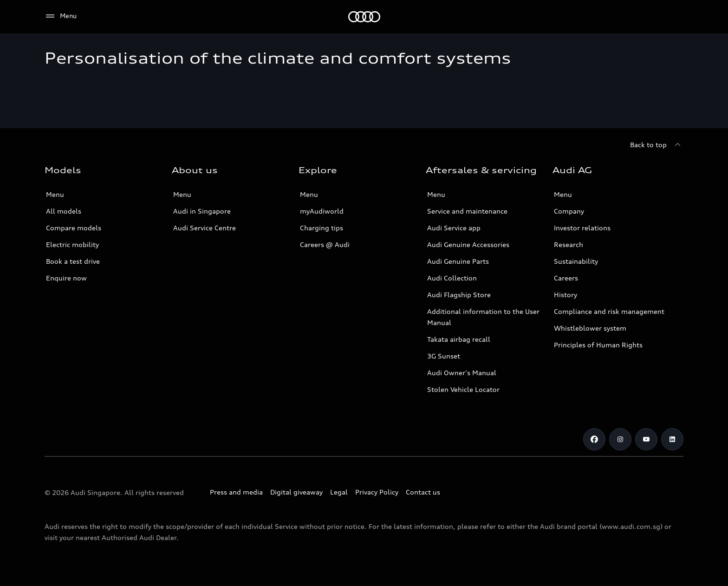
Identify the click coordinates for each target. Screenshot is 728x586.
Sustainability (576, 261)
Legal (339, 492)
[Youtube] (646, 439)
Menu (55, 194)
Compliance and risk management (609, 311)
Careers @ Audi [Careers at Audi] (325, 244)
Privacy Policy (377, 492)
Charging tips (322, 228)
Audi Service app (454, 228)
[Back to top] (657, 145)
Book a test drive (73, 261)
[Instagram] (620, 439)
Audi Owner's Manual (462, 373)
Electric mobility (72, 244)
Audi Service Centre (205, 228)
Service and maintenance (467, 211)
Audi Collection (452, 278)
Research (569, 244)
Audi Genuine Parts (458, 261)
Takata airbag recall (459, 339)
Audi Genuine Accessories (468, 244)
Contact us (423, 492)
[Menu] (61, 16)
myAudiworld (322, 211)
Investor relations (582, 228)
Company (569, 211)
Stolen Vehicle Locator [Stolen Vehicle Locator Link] (463, 389)
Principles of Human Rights (598, 345)
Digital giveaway (296, 492)
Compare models (74, 228)
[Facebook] (594, 439)
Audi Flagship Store (459, 295)
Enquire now (66, 278)
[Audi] (364, 17)
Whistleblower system (590, 328)
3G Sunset (444, 356)
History (565, 295)
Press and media (236, 492)
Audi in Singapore (202, 211)
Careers (566, 278)
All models (64, 211)
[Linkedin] (672, 439)
